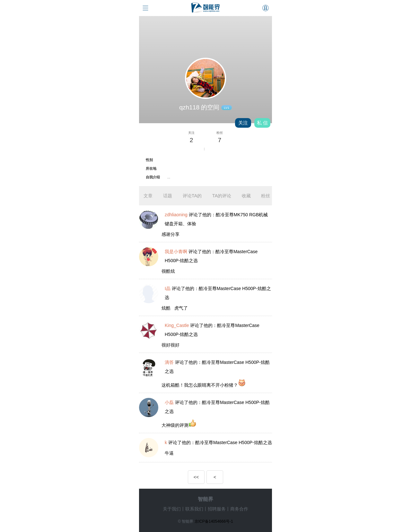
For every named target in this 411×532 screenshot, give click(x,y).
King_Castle (177, 325)
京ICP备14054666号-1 (214, 521)
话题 (168, 196)
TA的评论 (222, 196)
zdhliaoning (176, 215)
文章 (148, 196)
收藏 (246, 196)
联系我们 (194, 509)
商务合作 (239, 509)
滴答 (169, 362)
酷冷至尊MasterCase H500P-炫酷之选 (234, 442)
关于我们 (172, 509)
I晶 (168, 288)
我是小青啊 (176, 252)
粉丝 (266, 196)
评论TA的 (192, 196)
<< (196, 477)
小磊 (169, 402)
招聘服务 (217, 509)
